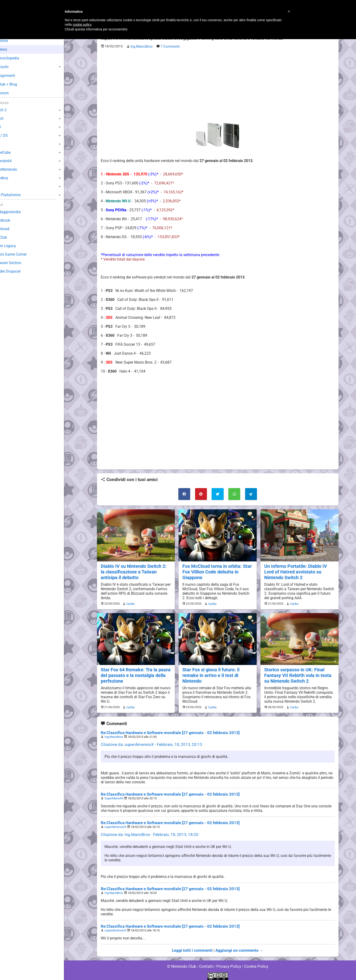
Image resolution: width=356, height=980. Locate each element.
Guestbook (13, 220)
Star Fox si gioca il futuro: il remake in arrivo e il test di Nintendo (210, 673)
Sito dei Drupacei (18, 271)
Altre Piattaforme (18, 195)
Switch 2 (11, 110)
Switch (9, 118)
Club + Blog (16, 84)
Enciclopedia (17, 58)
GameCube (13, 152)
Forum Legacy (16, 246)
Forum (12, 93)
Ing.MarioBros (114, 734)
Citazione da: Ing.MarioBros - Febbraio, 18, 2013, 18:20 (146, 832)
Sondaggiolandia (18, 212)
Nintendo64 (14, 161)
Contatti (207, 963)
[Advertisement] (218, 85)
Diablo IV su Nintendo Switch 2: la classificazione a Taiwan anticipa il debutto (136, 570)
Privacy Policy (228, 963)
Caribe (130, 602)
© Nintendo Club (184, 963)
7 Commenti (169, 46)
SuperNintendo (16, 169)
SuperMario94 (114, 795)
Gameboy (12, 178)
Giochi (12, 67)
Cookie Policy (254, 963)
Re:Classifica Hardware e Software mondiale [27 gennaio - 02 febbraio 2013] (165, 730)
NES (7, 186)
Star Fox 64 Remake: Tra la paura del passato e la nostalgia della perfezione (134, 673)
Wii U (8, 127)
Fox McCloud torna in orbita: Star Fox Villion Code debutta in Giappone (216, 570)
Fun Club (11, 237)
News (11, 49)
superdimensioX (115, 824)
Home (12, 41)
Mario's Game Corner (21, 254)
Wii (6, 144)
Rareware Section (18, 263)
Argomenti (15, 76)
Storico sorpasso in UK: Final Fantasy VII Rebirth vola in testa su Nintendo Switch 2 (296, 673)
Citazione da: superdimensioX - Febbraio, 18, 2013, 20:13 (148, 742)
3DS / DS (11, 135)
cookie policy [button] (82, 25)
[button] (289, 11)
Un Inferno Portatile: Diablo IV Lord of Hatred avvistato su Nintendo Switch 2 (295, 570)
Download (12, 229)
